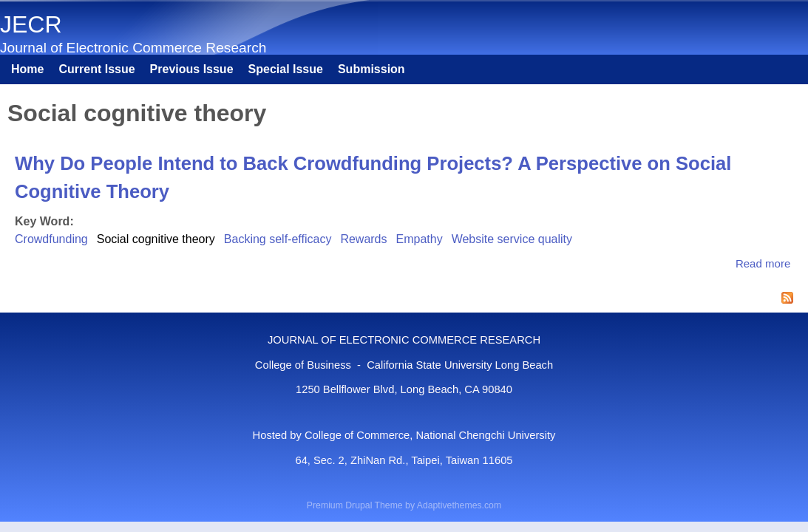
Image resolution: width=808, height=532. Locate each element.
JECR (31, 24)
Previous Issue (192, 69)
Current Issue (96, 69)
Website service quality (512, 239)
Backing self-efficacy (278, 239)
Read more (763, 263)
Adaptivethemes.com (459, 505)
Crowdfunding (51, 239)
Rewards (363, 239)
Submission (371, 69)
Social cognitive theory (156, 239)
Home (27, 69)
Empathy (420, 239)
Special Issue (286, 69)
